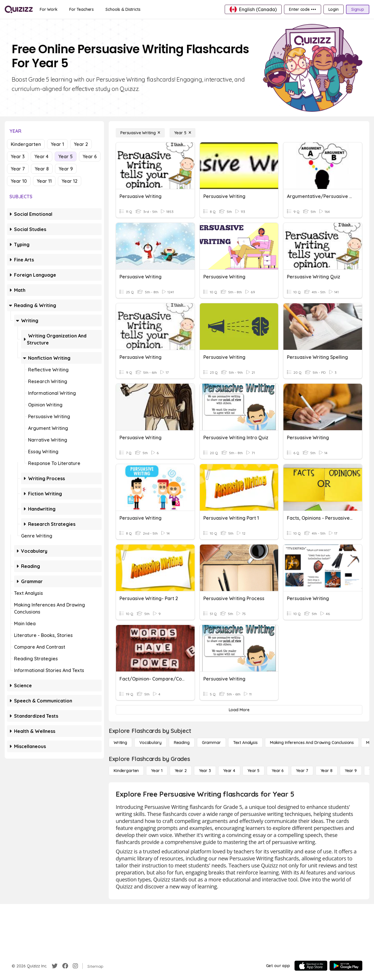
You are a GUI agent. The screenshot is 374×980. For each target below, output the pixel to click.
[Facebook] (65, 966)
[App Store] (311, 966)
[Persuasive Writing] (140, 133)
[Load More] (239, 710)
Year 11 (44, 181)
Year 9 (66, 169)
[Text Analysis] (245, 743)
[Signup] (358, 9)
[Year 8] (327, 771)
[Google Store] (346, 966)
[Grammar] (211, 743)
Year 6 (90, 156)
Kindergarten (26, 144)
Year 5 (66, 156)
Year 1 (57, 144)
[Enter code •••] (302, 9)
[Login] (334, 9)
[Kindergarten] (126, 771)
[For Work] (49, 9)
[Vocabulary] (150, 743)
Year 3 (18, 156)
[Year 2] (181, 771)
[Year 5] (182, 133)
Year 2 (81, 144)
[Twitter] (55, 966)
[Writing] (120, 743)
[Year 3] (205, 771)
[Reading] (182, 743)
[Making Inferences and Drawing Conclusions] (312, 743)
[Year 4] (229, 771)
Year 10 (19, 181)
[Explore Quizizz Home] (19, 9)
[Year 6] (278, 771)
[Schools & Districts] (123, 9)
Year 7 (18, 169)
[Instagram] (75, 966)
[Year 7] (302, 771)
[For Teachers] (82, 9)
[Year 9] (351, 771)
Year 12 (70, 181)
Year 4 (41, 156)
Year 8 (42, 169)
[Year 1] (157, 771)
